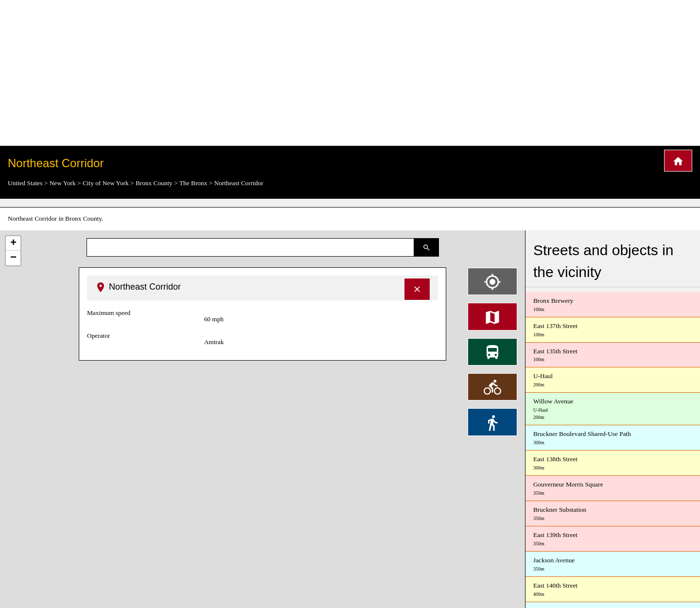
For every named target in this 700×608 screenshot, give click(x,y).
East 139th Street (613, 539)
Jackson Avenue (613, 565)
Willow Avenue (613, 409)
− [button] (13, 258)
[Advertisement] (350, 73)
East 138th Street (613, 463)
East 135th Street (613, 356)
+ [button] (13, 243)
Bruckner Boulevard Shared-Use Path (613, 438)
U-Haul (613, 380)
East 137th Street (613, 330)
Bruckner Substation (613, 514)
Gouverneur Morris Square (613, 489)
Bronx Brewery (613, 305)
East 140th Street (613, 590)
